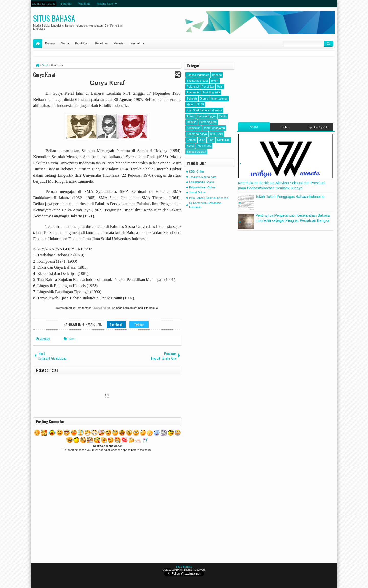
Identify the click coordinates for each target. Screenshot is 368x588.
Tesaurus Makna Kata (203, 177)
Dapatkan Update (318, 127)
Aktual (254, 127)
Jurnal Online (197, 192)
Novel (190, 146)
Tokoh (72, 339)
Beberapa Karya (197, 134)
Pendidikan (82, 43)
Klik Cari (329, 44)
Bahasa (50, 43)
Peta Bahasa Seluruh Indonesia (209, 198)
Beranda (66, 4)
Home (38, 44)
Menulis (119, 43)
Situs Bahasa (54, 18)
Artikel (191, 116)
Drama (204, 99)
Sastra (65, 43)
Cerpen (191, 140)
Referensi (193, 87)
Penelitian (101, 43)
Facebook (116, 324)
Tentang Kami (105, 4)
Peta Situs (84, 4)
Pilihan (286, 127)
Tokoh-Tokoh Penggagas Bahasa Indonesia (290, 197)
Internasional (219, 99)
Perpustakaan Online (202, 187)
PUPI (201, 104)
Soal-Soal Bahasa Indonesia (204, 110)
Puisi (220, 87)
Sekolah (192, 99)
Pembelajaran (208, 122)
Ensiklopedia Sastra (202, 182)
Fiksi (211, 140)
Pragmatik (193, 92)
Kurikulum (223, 140)
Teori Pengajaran (214, 128)
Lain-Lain (135, 43)
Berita (223, 116)
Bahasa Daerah (196, 152)
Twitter (139, 324)
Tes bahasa (204, 146)
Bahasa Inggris (207, 116)
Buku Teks (217, 134)
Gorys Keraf (44, 75)
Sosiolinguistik (211, 92)
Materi (191, 104)
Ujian (202, 140)
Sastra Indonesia (197, 81)
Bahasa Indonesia (198, 75)
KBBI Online (197, 171)
